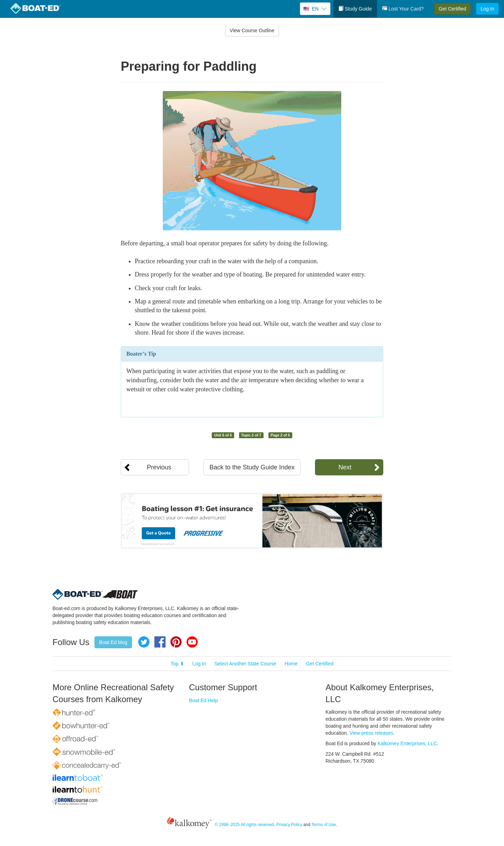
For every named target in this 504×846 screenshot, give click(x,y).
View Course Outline (252, 30)
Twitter (144, 642)
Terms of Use (324, 825)
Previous (159, 467)
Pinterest (176, 642)
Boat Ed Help (204, 700)
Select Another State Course (245, 664)
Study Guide (355, 9)
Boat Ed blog (113, 642)
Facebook (160, 642)
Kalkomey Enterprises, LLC (407, 743)
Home (291, 664)
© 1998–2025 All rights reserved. (245, 825)
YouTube (192, 642)
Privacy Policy (289, 825)
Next (345, 467)
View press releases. (372, 733)
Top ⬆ (177, 664)
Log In (487, 9)
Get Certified (452, 9)
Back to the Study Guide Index (252, 467)
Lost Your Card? (403, 9)
